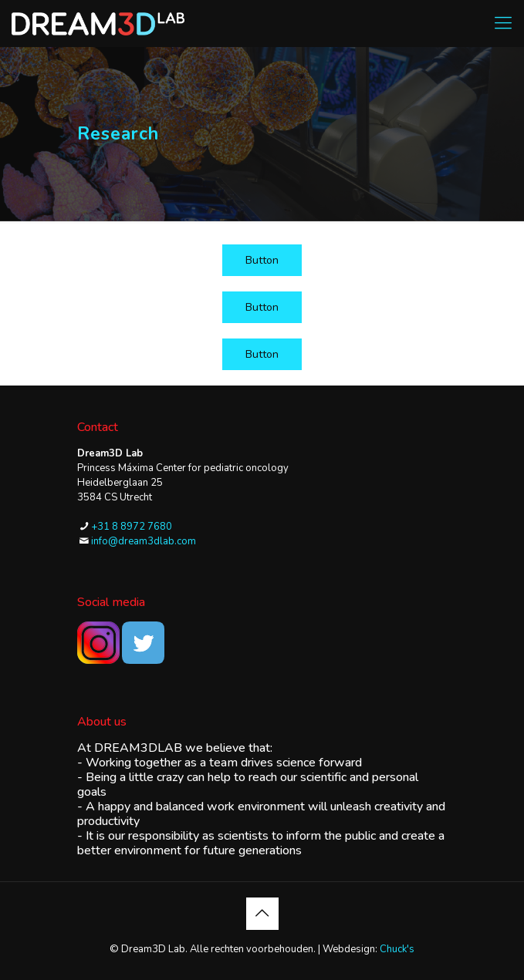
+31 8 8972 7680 (132, 527)
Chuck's (397, 949)
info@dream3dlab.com (144, 541)
